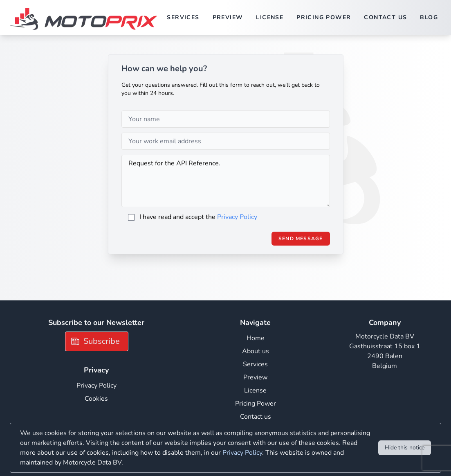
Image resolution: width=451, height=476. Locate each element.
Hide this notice (405, 448)
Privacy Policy (237, 217)
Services (183, 17)
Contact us (385, 17)
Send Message (301, 239)
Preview (228, 17)
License (270, 17)
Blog (429, 17)
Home (256, 338)
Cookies (96, 399)
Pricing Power (324, 17)
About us (256, 351)
